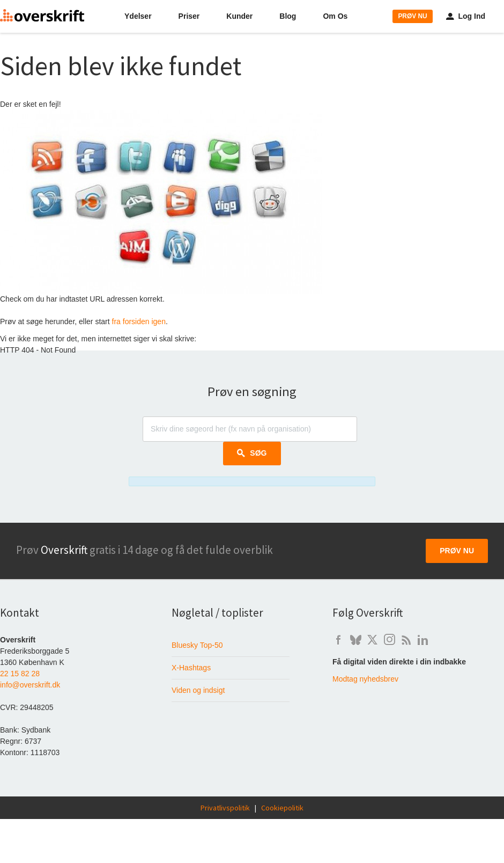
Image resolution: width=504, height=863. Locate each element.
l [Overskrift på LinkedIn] (423, 640)
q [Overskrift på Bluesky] (355, 640)
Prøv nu (457, 551)
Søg (252, 453)
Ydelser (138, 16)
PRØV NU (412, 16)
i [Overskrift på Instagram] (389, 640)
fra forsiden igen (139, 321)
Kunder (239, 16)
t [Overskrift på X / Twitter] (372, 640)
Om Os (335, 16)
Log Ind (466, 16)
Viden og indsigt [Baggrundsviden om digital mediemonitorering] (198, 690)
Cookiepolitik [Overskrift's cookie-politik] (282, 808)
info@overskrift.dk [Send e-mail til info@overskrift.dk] (30, 685)
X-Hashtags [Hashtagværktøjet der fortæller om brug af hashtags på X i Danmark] (191, 668)
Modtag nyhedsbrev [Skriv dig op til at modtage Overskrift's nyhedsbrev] (365, 679)
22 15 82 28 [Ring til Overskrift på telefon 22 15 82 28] (20, 674)
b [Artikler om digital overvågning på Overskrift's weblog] (406, 640)
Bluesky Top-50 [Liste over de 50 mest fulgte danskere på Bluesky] (197, 645)
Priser (189, 16)
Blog (288, 16)
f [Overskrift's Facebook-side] (338, 640)
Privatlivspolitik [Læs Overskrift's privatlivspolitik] (225, 808)
